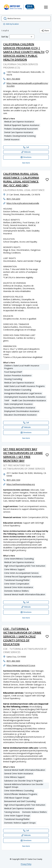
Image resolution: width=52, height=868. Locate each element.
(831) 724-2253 (13, 199)
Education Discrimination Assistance (20, 415)
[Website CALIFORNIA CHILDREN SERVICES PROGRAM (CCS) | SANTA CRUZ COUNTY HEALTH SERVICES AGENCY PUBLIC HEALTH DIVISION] (26, 152)
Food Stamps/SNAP (13, 372)
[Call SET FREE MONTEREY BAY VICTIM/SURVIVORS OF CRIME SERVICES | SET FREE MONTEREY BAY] (26, 602)
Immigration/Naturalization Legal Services (23, 393)
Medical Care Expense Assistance (19, 122)
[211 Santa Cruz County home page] (19, 7)
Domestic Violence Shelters (16, 591)
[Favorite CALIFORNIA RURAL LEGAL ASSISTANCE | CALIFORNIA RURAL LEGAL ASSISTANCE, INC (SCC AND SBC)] (47, 180)
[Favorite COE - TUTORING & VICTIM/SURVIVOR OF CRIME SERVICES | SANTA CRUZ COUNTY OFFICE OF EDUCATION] (47, 637)
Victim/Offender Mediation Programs (21, 794)
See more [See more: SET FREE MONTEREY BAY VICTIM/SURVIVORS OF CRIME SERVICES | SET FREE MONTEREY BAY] (26, 618)
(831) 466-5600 (13, 661)
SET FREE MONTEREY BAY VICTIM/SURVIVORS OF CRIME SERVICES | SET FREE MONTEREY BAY (23, 455)
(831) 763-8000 (13, 79)
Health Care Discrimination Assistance (29, 400)
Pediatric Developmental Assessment (21, 129)
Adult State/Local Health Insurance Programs (24, 386)
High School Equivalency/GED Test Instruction (25, 566)
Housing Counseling (13, 379)
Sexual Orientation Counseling (18, 390)
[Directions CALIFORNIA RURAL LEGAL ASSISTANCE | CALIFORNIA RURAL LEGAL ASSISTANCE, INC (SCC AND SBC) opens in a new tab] (26, 433)
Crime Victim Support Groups (17, 816)
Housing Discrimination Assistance (20, 408)
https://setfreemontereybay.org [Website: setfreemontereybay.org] (21, 484)
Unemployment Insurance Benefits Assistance (25, 397)
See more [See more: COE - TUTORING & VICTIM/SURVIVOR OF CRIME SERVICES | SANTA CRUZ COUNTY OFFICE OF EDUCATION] (26, 846)
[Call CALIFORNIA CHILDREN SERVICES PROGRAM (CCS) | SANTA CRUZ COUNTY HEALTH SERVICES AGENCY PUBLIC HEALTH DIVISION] (26, 147)
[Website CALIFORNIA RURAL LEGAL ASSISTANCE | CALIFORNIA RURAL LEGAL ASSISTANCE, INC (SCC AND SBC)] (26, 427)
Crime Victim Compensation (17, 584)
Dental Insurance (12, 139)
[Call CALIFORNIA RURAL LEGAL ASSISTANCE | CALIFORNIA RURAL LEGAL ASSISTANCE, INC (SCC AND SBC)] (26, 423)
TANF (7, 400)
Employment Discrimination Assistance (22, 411)
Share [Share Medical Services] (45, 31)
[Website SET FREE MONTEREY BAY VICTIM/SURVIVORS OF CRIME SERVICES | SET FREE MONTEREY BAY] (26, 607)
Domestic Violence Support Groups (20, 823)
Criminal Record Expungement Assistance (23, 577)
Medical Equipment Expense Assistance (22, 125)
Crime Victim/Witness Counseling (19, 559)
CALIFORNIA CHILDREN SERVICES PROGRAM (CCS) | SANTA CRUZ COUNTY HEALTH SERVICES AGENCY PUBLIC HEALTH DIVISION (24, 52)
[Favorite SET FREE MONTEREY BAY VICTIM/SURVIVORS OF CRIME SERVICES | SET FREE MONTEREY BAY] (47, 455)
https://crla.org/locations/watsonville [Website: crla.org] (23, 203)
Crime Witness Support (14, 569)
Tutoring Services (12, 812)
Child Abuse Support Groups (17, 798)
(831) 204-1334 (13, 480)
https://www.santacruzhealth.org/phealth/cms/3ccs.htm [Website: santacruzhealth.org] (27, 85)
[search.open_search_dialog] (26, 19)
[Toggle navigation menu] (46, 7)
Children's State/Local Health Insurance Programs (22, 367)
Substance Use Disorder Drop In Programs (23, 781)
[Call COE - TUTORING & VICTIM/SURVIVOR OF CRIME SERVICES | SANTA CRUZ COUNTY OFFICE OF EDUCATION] (26, 831)
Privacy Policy (26, 864)
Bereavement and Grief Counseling (20, 801)
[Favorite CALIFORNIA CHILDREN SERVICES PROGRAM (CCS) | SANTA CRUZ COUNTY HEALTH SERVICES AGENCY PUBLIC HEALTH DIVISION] (47, 52)
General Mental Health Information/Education (25, 594)
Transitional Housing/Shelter (17, 580)
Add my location (11, 24)
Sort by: (5, 37)
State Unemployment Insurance (18, 404)
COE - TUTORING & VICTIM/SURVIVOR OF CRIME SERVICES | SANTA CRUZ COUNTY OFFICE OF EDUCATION (22, 636)
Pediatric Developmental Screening (20, 136)
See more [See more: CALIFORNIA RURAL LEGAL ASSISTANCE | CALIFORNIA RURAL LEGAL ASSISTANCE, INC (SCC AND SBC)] (26, 438)
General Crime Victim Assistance (19, 587)
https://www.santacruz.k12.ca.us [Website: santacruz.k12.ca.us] (21, 665)
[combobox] (22, 37)
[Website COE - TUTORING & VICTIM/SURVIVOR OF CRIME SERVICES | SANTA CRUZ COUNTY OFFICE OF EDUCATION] (26, 835)
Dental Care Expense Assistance (19, 132)
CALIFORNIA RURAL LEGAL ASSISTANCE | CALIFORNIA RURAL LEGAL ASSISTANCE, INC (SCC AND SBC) (21, 180)
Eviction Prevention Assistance (18, 375)
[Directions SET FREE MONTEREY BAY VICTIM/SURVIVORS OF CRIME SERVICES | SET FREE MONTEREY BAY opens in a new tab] (26, 612)
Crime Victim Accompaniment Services (21, 573)
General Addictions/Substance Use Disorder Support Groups (24, 786)
